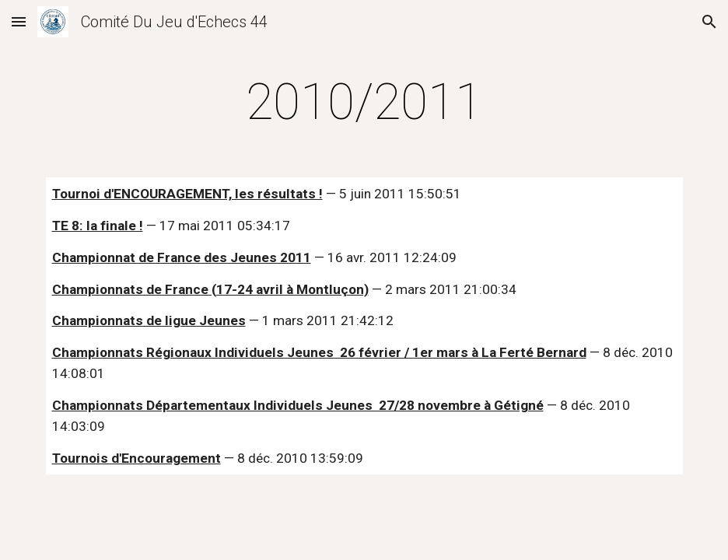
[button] (19, 21)
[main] (364, 103)
